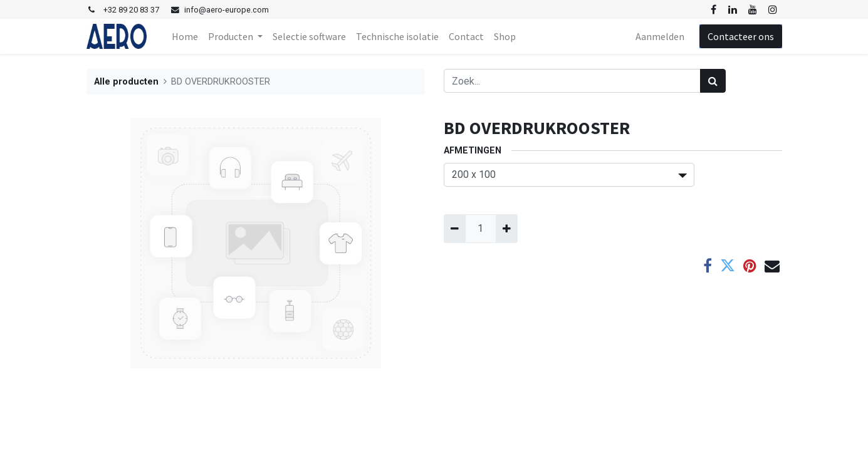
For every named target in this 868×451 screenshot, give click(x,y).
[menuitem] (185, 36)
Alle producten (126, 82)
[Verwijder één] (455, 229)
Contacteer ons (741, 36)
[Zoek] (713, 81)
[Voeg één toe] (507, 229)
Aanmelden (660, 36)
